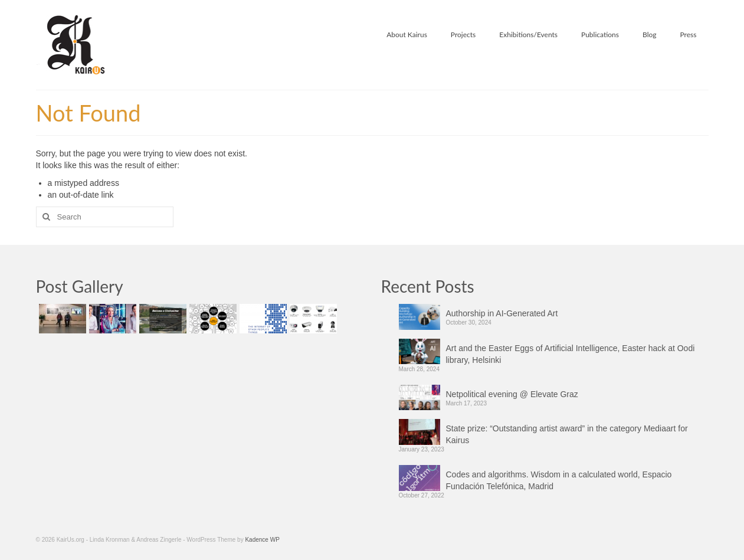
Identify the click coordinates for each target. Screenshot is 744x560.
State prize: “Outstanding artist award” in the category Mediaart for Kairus (567, 434)
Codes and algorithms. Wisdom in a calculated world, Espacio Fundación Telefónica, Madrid (559, 480)
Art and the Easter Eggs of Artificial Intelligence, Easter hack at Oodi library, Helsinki (571, 354)
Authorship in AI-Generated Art (502, 313)
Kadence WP (262, 540)
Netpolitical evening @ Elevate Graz (512, 394)
